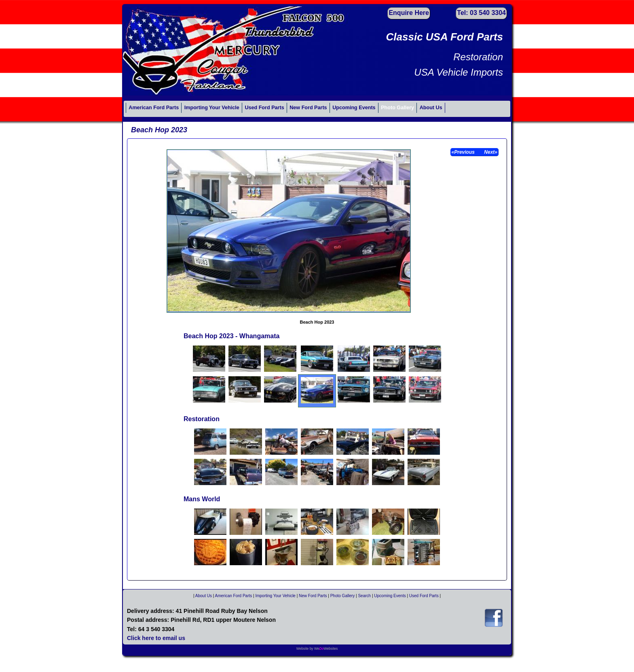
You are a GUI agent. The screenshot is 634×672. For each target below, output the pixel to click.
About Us (431, 108)
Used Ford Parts (264, 108)
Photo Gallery (397, 108)
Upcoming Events (354, 108)
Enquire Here (409, 13)
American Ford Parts (154, 108)
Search (364, 596)
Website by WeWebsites (317, 649)
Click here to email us (156, 638)
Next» (490, 152)
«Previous (464, 152)
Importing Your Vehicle (212, 108)
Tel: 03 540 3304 (481, 13)
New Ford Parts (308, 108)
